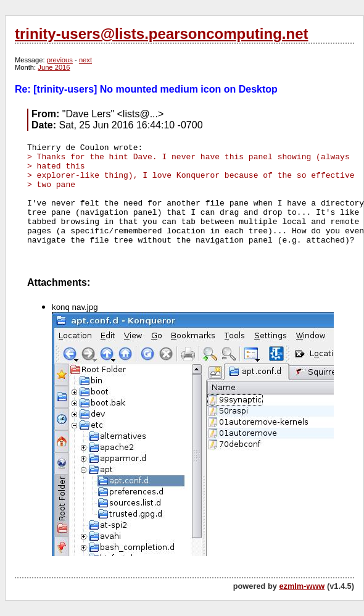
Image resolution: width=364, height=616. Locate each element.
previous (60, 60)
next (85, 60)
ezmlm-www (302, 586)
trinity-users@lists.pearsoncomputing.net (161, 34)
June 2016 (54, 67)
